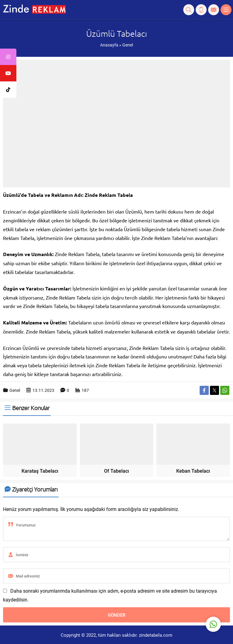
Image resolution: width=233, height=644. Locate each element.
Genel (128, 45)
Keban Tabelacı (193, 471)
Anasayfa (109, 45)
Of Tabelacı (116, 471)
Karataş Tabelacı (40, 471)
